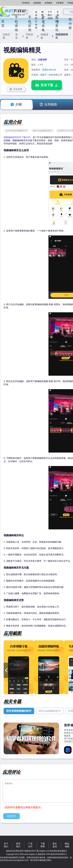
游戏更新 (37, 3)
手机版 (70, 3)
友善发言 (11, 816)
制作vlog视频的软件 (43, 131)
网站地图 (67, 845)
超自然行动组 (36, 12)
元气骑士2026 (50, 12)
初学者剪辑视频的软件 (17, 131)
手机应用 (30, 24)
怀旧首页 (26, 3)
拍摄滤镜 (44, 36)
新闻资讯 (57, 24)
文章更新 (60, 3)
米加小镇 (58, 12)
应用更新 (48, 3)
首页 (3, 24)
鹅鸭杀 (42, 12)
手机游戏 (17, 24)
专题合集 (43, 24)
